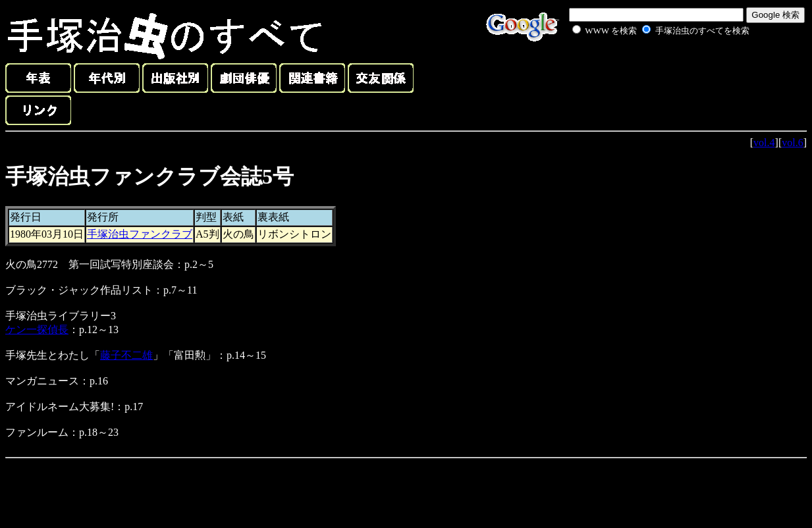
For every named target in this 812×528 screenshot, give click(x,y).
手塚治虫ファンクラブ (140, 234)
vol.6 (792, 143)
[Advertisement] (646, 68)
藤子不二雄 (126, 355)
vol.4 (764, 143)
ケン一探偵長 (37, 330)
